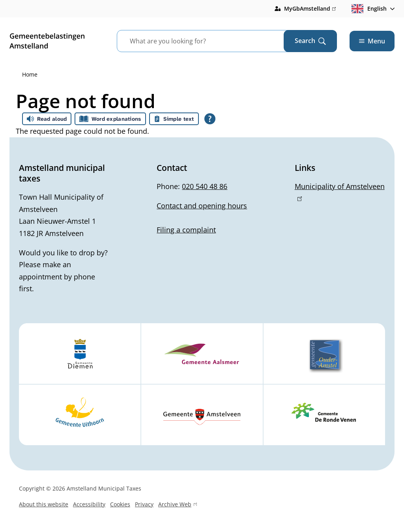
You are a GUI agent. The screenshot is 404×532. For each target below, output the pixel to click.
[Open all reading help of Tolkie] (210, 119)
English (369, 9)
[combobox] (210, 41)
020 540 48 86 (205, 186)
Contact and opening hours (202, 206)
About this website (44, 504)
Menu (372, 41)
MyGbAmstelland (310, 9)
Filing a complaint (186, 230)
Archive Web (178, 505)
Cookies (120, 504)
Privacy (144, 504)
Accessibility (89, 504)
